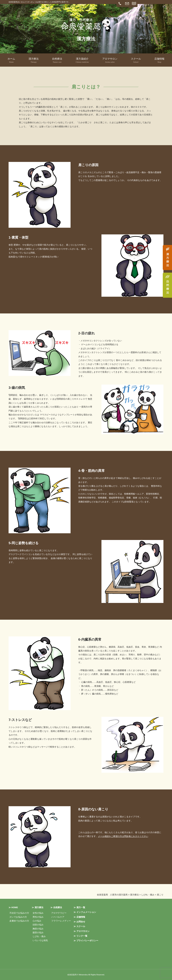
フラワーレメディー (61, 921)
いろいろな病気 (40, 940)
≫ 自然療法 (56, 907)
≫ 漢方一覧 (79, 907)
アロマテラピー (59, 913)
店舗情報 (159, 60)
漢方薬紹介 (82, 60)
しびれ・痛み (39, 936)
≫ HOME (13, 907)
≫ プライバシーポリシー (86, 941)
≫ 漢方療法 (38, 907)
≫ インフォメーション (85, 912)
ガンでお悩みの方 (18, 917)
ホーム (11, 60)
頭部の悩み (38, 925)
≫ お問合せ (79, 922)
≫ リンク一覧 (80, 936)
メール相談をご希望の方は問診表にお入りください (123, 836)
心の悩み (37, 921)
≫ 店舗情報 (79, 917)
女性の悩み (38, 913)
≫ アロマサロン (82, 931)
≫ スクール (79, 926)
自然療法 (57, 60)
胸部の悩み (38, 929)
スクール (136, 60)
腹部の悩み (38, 933)
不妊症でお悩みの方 (19, 913)
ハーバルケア (58, 917)
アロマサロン (110, 60)
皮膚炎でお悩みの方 (19, 921)
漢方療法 (34, 60)
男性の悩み (38, 917)
